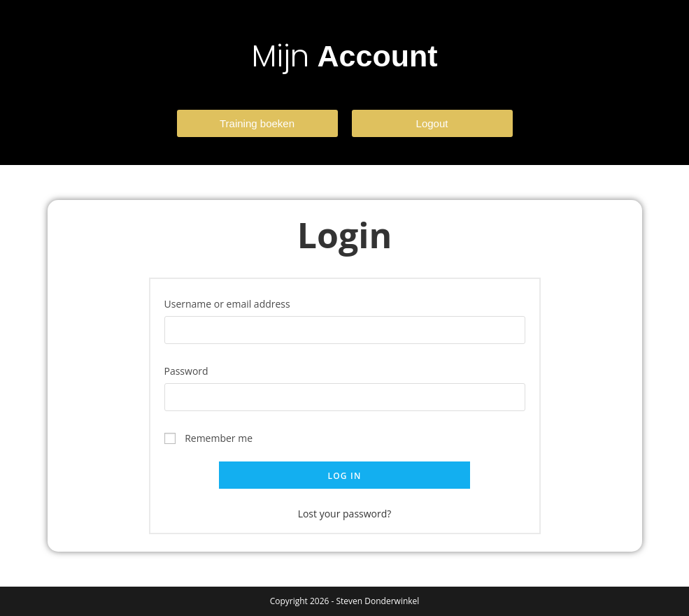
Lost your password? (345, 514)
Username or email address (232, 303)
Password (191, 370)
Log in (344, 476)
